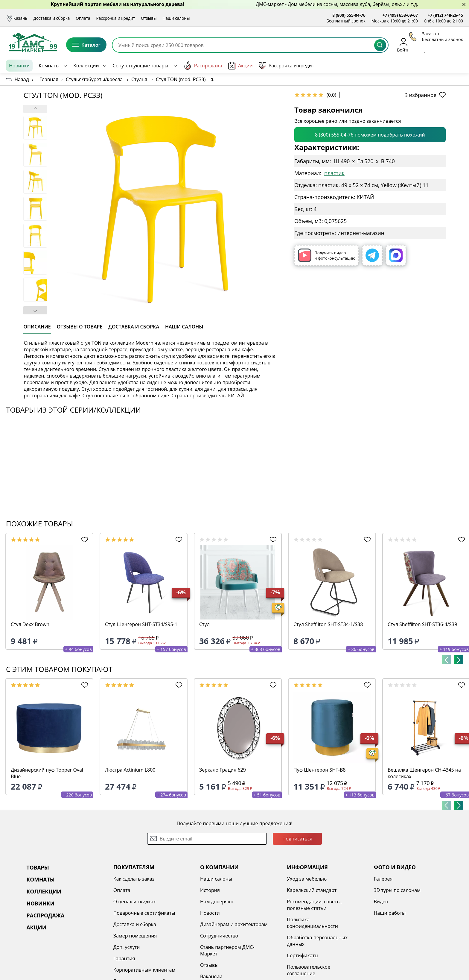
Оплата (83, 18)
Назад (22, 79)
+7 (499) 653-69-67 (400, 15)
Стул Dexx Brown (30, 624)
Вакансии (211, 976)
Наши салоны (176, 18)
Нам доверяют (217, 902)
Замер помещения (135, 936)
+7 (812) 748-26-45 (445, 15)
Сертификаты (303, 955)
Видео (381, 902)
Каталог (86, 45)
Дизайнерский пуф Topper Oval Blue (47, 773)
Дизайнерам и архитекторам (234, 924)
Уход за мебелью (307, 879)
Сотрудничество (219, 936)
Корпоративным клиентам (144, 970)
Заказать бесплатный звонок (436, 66)
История (210, 890)
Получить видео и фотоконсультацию (327, 255)
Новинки (19, 66)
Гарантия (124, 958)
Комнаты (49, 66)
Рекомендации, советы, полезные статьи (314, 905)
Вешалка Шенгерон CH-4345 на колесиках (424, 773)
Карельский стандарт (312, 890)
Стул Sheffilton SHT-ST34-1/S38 (328, 624)
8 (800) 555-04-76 (349, 15)
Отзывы (149, 18)
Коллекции (86, 66)
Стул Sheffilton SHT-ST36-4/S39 (422, 624)
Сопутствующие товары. (141, 66)
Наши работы (390, 913)
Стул (204, 624)
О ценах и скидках (135, 902)
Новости (210, 913)
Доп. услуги (127, 947)
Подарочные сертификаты (144, 913)
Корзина (454, 45)
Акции (240, 66)
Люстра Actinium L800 (130, 770)
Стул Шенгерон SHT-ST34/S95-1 (141, 624)
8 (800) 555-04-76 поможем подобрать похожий (370, 135)
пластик (334, 173)
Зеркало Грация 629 (223, 770)
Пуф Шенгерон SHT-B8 (319, 770)
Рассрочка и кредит (116, 18)
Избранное (427, 45)
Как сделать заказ (134, 879)
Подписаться (297, 839)
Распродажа (203, 66)
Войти (403, 45)
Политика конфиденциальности (312, 923)
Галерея (383, 879)
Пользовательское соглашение (309, 970)
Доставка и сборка (52, 18)
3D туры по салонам (397, 890)
